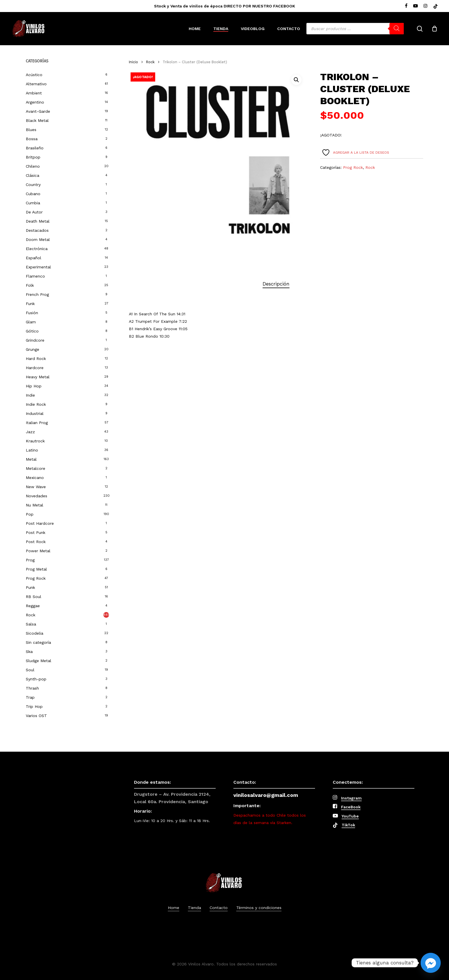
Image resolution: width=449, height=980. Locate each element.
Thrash (32, 688)
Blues (31, 130)
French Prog (37, 294)
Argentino (35, 102)
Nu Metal (35, 505)
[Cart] (434, 29)
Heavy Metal (38, 377)
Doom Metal (38, 239)
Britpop (33, 157)
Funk (30, 304)
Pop (30, 514)
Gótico (32, 331)
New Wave (36, 487)
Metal (31, 459)
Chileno (33, 166)
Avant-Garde (38, 111)
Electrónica (37, 249)
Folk (30, 285)
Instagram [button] (351, 798)
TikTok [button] (348, 825)
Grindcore (35, 340)
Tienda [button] (194, 908)
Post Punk (36, 532)
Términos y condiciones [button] (259, 908)
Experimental (38, 267)
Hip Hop (34, 386)
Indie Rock (36, 404)
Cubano (33, 194)
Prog (30, 560)
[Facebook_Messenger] (431, 963)
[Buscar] (397, 29)
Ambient (34, 93)
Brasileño (35, 148)
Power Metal (38, 551)
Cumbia (33, 203)
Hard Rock (36, 359)
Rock (30, 615)
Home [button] (174, 908)
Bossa (32, 139)
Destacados (37, 230)
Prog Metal (36, 569)
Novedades (37, 496)
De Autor (34, 212)
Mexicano (35, 478)
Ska (29, 652)
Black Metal (37, 120)
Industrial (35, 413)
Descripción (276, 284)
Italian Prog (37, 423)
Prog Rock (36, 578)
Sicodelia (35, 633)
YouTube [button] (350, 816)
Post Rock (36, 542)
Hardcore (35, 368)
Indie (30, 395)
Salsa (31, 624)
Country (33, 185)
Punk (30, 587)
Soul (30, 670)
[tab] (276, 284)
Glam (31, 322)
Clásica (33, 175)
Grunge (33, 349)
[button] (296, 80)
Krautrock (35, 441)
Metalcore (36, 468)
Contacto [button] (219, 908)
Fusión (32, 313)
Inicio (133, 62)
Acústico (34, 75)
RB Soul (34, 597)
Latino (32, 450)
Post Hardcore (40, 523)
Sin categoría (38, 642)
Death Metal (38, 221)
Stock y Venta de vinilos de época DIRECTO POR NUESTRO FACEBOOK (224, 6)
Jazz (30, 432)
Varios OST (36, 716)
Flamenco (35, 276)
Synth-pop (36, 679)
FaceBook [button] (351, 807)
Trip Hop (34, 706)
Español (34, 258)
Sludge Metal (39, 661)
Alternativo (36, 84)
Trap (30, 697)
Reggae (33, 606)
